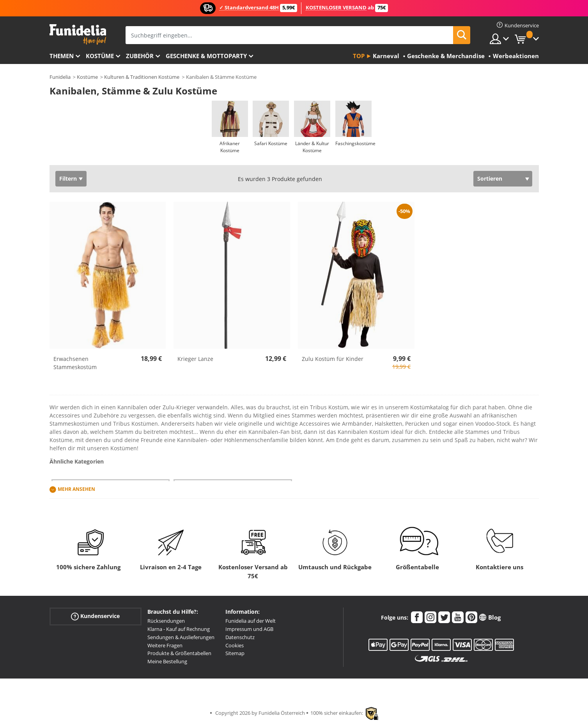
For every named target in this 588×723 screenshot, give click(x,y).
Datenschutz (240, 637)
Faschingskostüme (355, 143)
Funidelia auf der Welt (251, 621)
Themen (62, 56)
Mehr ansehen (76, 489)
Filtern (68, 179)
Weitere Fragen (165, 645)
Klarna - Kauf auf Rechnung (179, 629)
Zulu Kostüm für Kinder (333, 359)
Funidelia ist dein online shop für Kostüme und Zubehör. (78, 35)
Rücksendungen (166, 621)
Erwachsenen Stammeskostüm (75, 363)
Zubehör (140, 56)
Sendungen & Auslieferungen (181, 637)
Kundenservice (95, 616)
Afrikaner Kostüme (230, 147)
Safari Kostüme (271, 143)
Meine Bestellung (167, 661)
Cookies (235, 645)
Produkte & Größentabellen (179, 653)
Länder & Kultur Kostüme (312, 147)
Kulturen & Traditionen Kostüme (142, 77)
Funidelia (60, 77)
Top (359, 56)
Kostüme (100, 56)
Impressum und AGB (249, 629)
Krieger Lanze (195, 359)
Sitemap (235, 653)
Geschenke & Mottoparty (206, 56)
